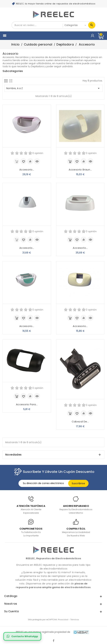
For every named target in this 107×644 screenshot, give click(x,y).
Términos (75, 620)
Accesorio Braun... (80, 170)
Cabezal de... (80, 421)
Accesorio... (27, 170)
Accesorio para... (27, 404)
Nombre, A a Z (53, 88)
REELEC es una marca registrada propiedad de (52, 632)
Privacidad (63, 620)
